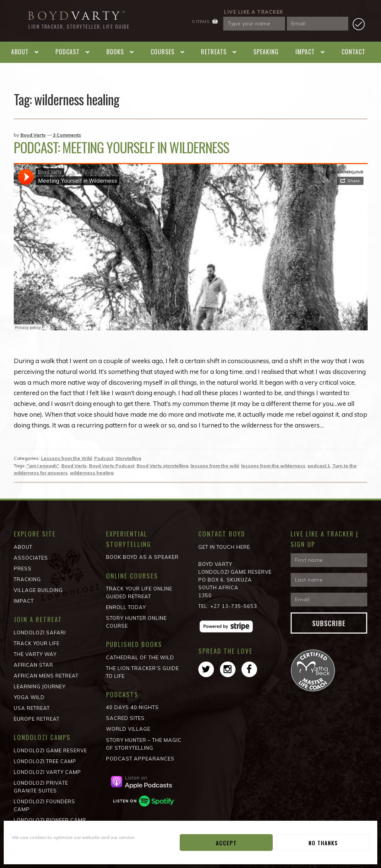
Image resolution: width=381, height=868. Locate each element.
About (20, 52)
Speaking (266, 52)
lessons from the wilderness (273, 466)
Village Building (38, 590)
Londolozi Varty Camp (47, 772)
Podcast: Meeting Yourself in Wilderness (121, 147)
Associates (31, 558)
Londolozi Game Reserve (50, 750)
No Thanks (323, 843)
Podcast (68, 52)
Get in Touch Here (224, 547)
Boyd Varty (33, 135)
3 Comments (67, 135)
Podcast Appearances (140, 759)
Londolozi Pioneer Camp (50, 820)
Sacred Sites (125, 718)
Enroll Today (126, 607)
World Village (128, 729)
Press (23, 568)
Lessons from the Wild (66, 458)
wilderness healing (92, 473)
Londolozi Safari (40, 632)
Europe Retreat (37, 719)
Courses (163, 52)
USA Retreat (32, 708)
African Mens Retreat (46, 676)
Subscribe (329, 623)
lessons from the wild (215, 466)
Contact (353, 52)
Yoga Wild (29, 697)
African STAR (33, 665)
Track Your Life (37, 643)
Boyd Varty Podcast (112, 466)
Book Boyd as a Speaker (142, 557)
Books (115, 52)
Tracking (27, 579)
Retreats (214, 52)
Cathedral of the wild (140, 657)
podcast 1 (319, 466)
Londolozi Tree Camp (45, 761)
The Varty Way (35, 654)
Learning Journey (40, 686)
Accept (226, 843)
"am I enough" (43, 466)
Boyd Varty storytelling (162, 466)
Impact (305, 52)
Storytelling (128, 458)
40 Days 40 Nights (132, 707)
